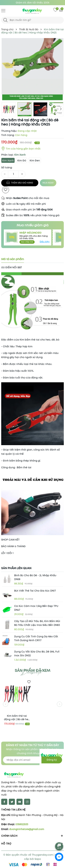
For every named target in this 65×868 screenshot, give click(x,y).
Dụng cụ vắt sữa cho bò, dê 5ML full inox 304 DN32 (37, 654)
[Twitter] (12, 802)
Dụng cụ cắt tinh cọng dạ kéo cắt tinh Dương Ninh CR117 (36, 638)
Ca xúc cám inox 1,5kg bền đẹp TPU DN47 (36, 608)
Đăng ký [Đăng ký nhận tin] (52, 760)
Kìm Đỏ (22, 161)
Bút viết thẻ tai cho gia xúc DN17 (35, 591)
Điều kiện (45, 242)
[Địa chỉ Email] (32, 760)
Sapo (38, 859)
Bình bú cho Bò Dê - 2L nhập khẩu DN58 (35, 577)
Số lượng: (7, 167)
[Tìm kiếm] (5, 20)
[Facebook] (4, 802)
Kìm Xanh (8, 161)
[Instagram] (27, 802)
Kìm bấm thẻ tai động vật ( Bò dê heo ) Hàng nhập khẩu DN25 (17, 718)
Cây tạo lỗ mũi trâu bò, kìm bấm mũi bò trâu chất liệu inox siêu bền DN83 (37, 623)
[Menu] (3, 10)
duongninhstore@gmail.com (27, 829)
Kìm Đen (35, 161)
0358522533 (22, 824)
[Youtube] (19, 802)
